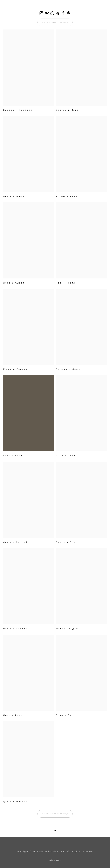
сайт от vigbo (55, 860)
